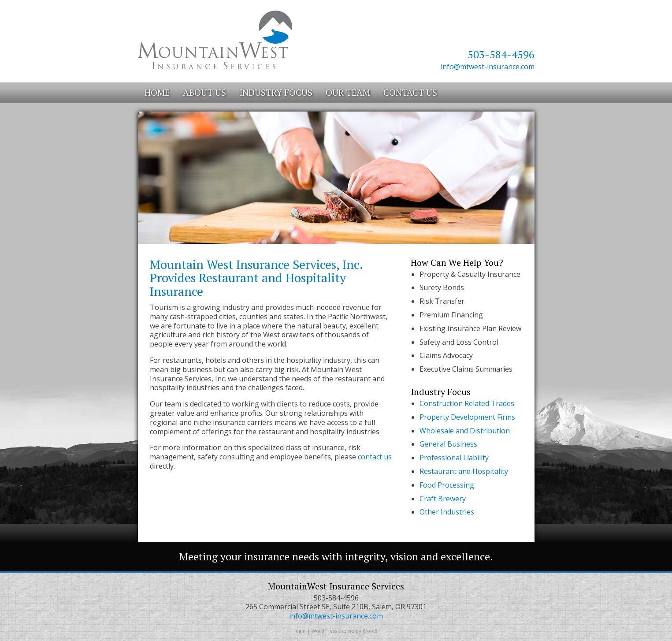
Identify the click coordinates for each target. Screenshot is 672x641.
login (300, 631)
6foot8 (370, 631)
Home (157, 92)
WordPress (324, 631)
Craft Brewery (443, 499)
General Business (448, 444)
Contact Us (410, 92)
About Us (204, 92)
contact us (375, 457)
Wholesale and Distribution (465, 431)
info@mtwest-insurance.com (488, 67)
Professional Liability (454, 458)
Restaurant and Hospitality (464, 471)
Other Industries (447, 512)
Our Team (348, 92)
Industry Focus (276, 92)
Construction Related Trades (467, 403)
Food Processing (447, 485)
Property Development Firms (467, 417)
